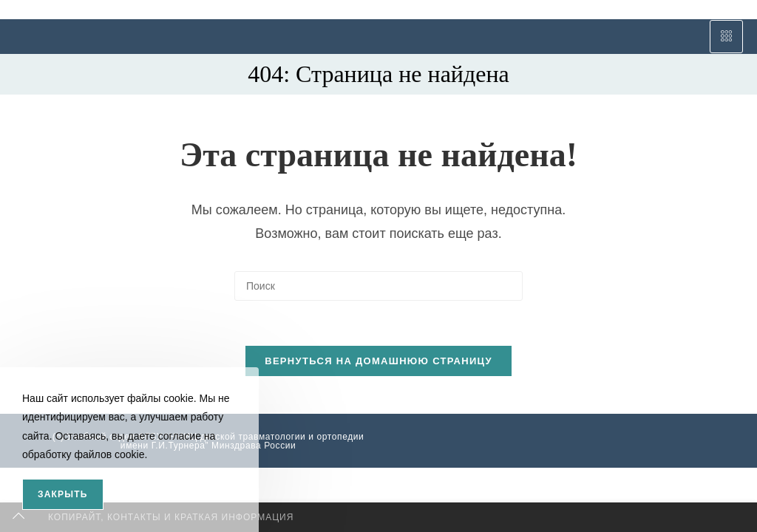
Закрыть (63, 494)
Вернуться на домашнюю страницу (378, 361)
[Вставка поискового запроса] (378, 286)
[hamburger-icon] (726, 37)
